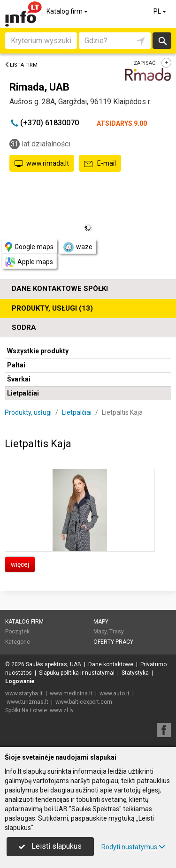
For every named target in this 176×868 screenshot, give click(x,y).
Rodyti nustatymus (133, 847)
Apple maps (29, 262)
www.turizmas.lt (27, 702)
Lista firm (21, 65)
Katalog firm (68, 11)
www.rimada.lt (42, 164)
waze (77, 247)
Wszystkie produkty (38, 351)
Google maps (29, 247)
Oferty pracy (113, 642)
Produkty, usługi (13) (52, 308)
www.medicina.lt (71, 693)
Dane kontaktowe (111, 664)
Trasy (117, 632)
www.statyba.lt (24, 693)
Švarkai (19, 379)
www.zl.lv (62, 710)
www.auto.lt (115, 693)
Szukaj (162, 41)
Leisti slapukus (50, 846)
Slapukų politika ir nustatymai (77, 673)
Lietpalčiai (23, 393)
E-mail (100, 164)
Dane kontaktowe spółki (60, 289)
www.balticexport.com (84, 702)
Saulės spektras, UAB (54, 664)
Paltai (16, 365)
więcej (20, 564)
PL (161, 11)
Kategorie (18, 642)
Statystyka (135, 673)
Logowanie (20, 681)
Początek (17, 632)
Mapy (101, 622)
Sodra (24, 327)
